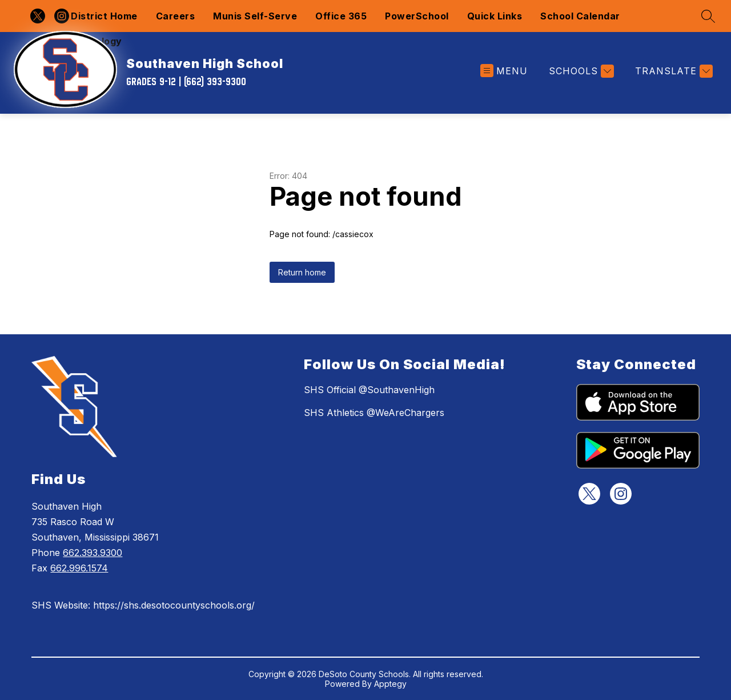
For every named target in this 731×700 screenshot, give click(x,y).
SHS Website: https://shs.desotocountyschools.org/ (143, 605)
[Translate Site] (672, 71)
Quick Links (495, 16)
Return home (302, 272)
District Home (104, 16)
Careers (176, 16)
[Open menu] (504, 71)
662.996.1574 (79, 568)
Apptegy (390, 684)
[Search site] (708, 16)
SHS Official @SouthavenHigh (369, 390)
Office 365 (341, 16)
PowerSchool (417, 16)
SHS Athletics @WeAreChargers (374, 413)
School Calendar (580, 16)
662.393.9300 (93, 553)
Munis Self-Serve (255, 16)
